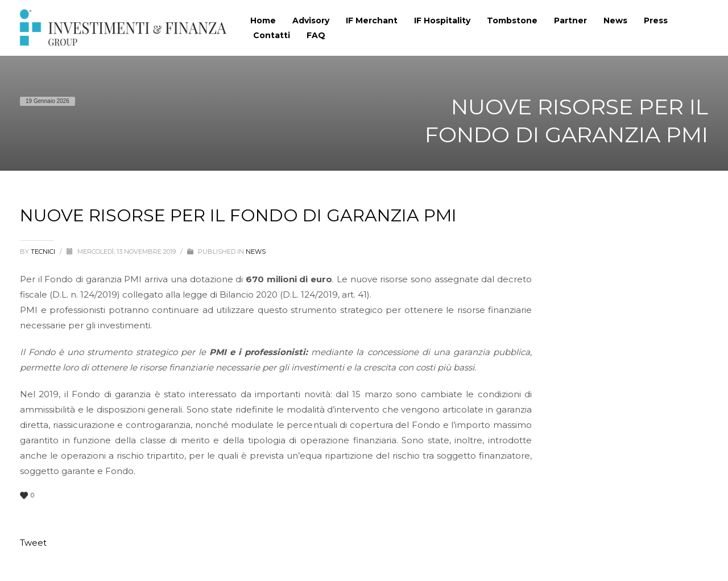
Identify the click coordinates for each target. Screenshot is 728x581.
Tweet (33, 543)
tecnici (44, 252)
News (256, 252)
